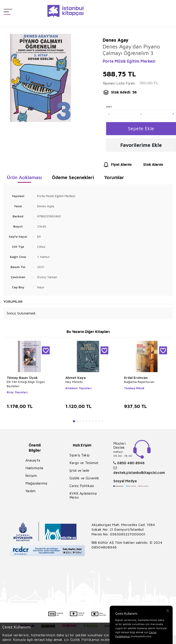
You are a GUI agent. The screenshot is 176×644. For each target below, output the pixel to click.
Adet (109, 107)
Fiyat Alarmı (117, 165)
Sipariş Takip (80, 456)
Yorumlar (114, 178)
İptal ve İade (79, 471)
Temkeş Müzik (134, 389)
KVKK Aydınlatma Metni (83, 496)
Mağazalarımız (36, 484)
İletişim (31, 476)
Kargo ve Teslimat (84, 464)
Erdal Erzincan (136, 379)
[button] (74, 422)
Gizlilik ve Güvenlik (84, 479)
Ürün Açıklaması (24, 178)
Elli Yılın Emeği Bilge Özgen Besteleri (26, 385)
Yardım (30, 492)
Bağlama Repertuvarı (139, 383)
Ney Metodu (74, 383)
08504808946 (104, 548)
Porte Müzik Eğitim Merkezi (129, 61)
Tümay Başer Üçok (22, 379)
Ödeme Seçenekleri (73, 178)
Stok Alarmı (149, 165)
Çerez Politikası (82, 487)
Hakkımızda (34, 469)
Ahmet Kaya (76, 379)
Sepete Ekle (141, 129)
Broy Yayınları (17, 393)
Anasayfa (33, 461)
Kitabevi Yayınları (79, 389)
